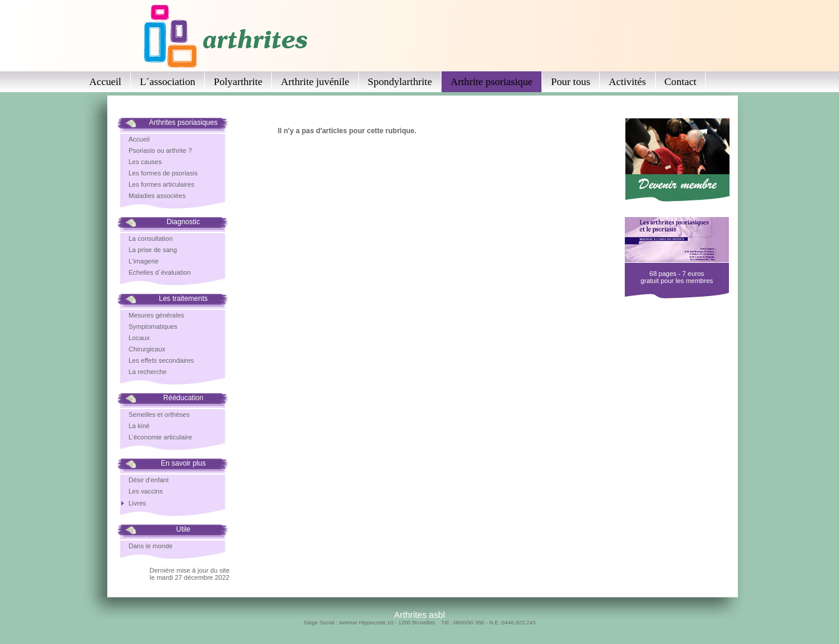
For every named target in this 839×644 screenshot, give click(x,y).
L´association (168, 82)
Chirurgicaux (147, 349)
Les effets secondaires (161, 360)
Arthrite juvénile (315, 82)
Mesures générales (156, 315)
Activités (627, 82)
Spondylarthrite (400, 82)
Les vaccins (145, 491)
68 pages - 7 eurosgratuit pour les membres (677, 277)
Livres (137, 503)
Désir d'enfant (149, 480)
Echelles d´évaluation (160, 272)
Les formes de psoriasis (163, 173)
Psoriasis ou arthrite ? (160, 150)
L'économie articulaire (160, 437)
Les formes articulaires (162, 184)
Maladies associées (157, 196)
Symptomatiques (153, 326)
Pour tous (571, 82)
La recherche (148, 372)
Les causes (145, 162)
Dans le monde (151, 546)
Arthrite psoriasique (491, 82)
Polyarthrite (238, 82)
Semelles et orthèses (159, 414)
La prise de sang (153, 250)
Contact (681, 82)
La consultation (151, 238)
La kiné (139, 426)
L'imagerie (143, 261)
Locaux (139, 338)
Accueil (105, 82)
